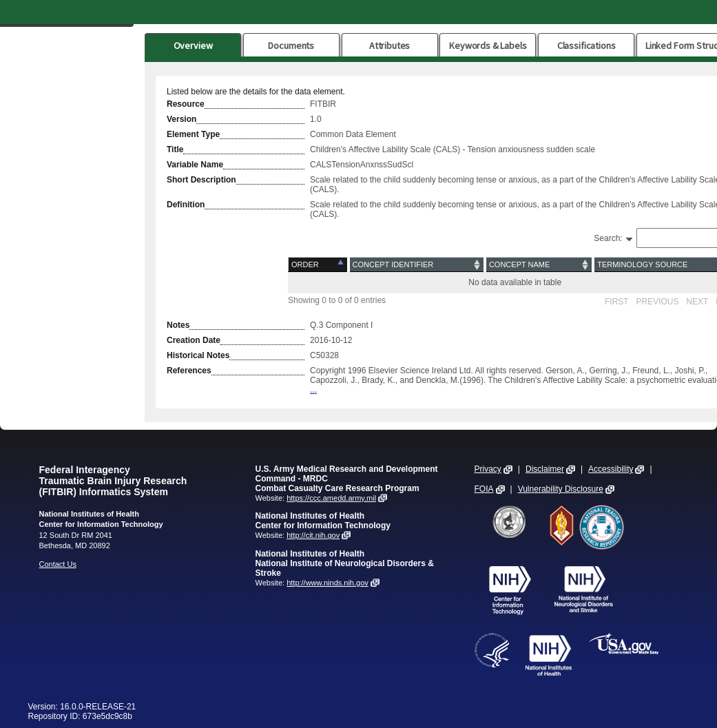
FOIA (484, 489)
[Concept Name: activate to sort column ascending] (539, 265)
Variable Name (195, 165)
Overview (193, 45)
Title (175, 149)
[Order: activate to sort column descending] (319, 265)
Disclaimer (545, 469)
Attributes (390, 45)
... (313, 390)
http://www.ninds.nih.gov (328, 583)
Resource (186, 104)
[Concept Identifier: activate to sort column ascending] (417, 265)
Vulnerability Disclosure (561, 489)
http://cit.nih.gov (313, 535)
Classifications (586, 45)
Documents (291, 45)
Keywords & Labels (488, 45)
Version (181, 119)
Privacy (488, 469)
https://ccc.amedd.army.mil (331, 498)
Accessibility (611, 469)
